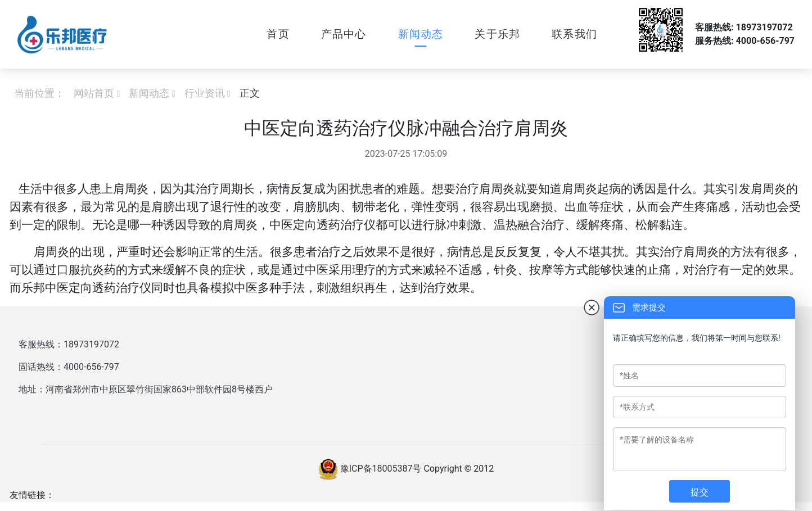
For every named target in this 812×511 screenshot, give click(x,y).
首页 (278, 34)
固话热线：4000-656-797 (69, 367)
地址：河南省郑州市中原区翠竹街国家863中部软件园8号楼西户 (146, 389)
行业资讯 (205, 93)
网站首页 (94, 93)
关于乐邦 (497, 34)
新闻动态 (421, 34)
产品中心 (344, 34)
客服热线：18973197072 (69, 344)
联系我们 (574, 34)
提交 (700, 492)
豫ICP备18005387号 (381, 469)
